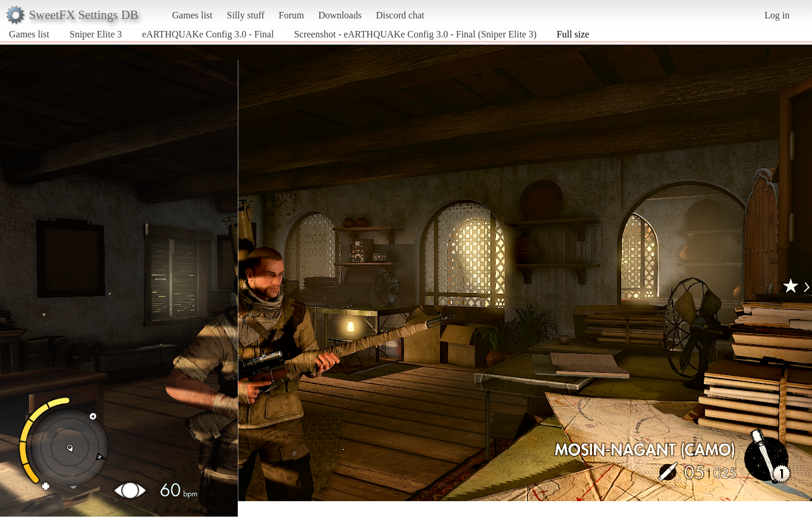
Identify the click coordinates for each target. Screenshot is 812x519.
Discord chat (400, 15)
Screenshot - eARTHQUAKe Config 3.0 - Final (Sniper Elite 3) (416, 34)
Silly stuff (246, 15)
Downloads (340, 15)
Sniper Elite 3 (96, 34)
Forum (292, 15)
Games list (193, 15)
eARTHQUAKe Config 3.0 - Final (208, 34)
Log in (777, 15)
